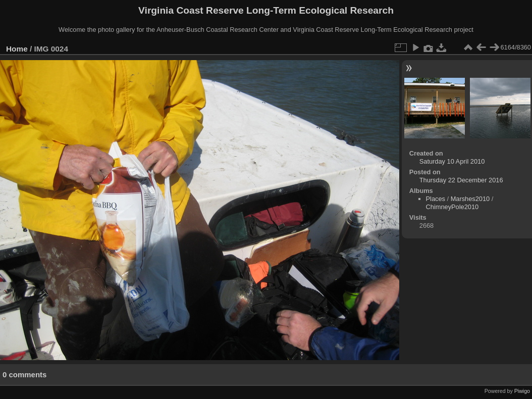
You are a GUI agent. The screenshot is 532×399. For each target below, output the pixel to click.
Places (436, 199)
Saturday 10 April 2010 (452, 161)
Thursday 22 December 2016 (461, 180)
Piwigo (522, 391)
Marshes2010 (470, 199)
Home (17, 49)
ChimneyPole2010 (453, 207)
